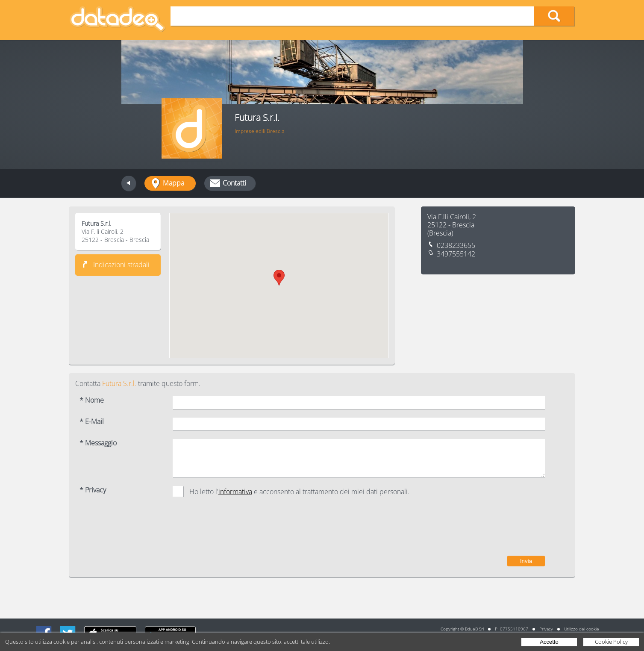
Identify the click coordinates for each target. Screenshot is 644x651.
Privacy (546, 629)
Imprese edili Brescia (259, 131)
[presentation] (480, 530)
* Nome (92, 400)
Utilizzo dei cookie (582, 629)
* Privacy (93, 490)
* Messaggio (98, 443)
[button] (279, 278)
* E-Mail (92, 422)
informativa (235, 492)
